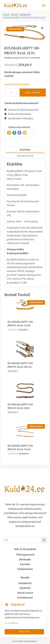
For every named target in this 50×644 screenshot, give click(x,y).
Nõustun (24, 632)
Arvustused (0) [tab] (25, 156)
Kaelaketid (25, 583)
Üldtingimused (25, 555)
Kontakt (25, 564)
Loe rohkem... (12, 623)
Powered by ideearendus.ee (25, 641)
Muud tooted (25, 593)
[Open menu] (44, 5)
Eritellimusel (25, 598)
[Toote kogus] (11, 93)
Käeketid (25, 588)
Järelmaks (25, 559)
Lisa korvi (33, 92)
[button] (42, 28)
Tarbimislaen (25, 569)
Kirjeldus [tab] (25, 150)
